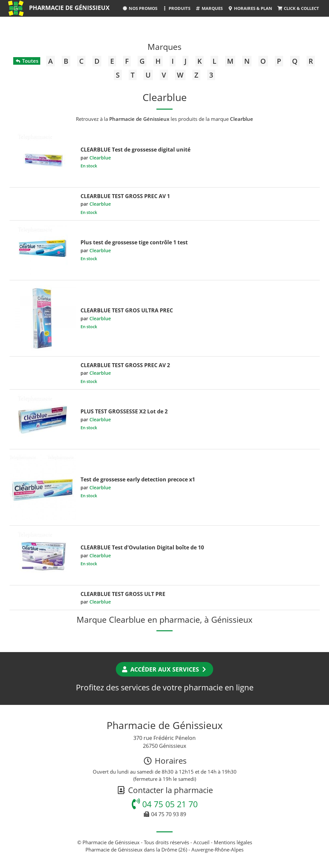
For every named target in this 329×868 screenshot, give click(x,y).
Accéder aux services (164, 669)
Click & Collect (298, 8)
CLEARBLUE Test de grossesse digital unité (135, 150)
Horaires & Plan (250, 8)
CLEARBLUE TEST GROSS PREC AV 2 (125, 365)
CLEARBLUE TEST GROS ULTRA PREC (127, 310)
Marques (209, 8)
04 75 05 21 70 (165, 804)
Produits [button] (176, 8)
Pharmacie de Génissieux (69, 8)
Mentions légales (233, 842)
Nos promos (140, 8)
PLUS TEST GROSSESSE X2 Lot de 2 (124, 411)
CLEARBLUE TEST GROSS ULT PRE (123, 594)
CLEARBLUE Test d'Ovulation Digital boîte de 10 (142, 547)
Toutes (27, 61)
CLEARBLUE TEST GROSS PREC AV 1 (125, 196)
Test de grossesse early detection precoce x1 (138, 479)
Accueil (201, 842)
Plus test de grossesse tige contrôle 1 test (134, 242)
